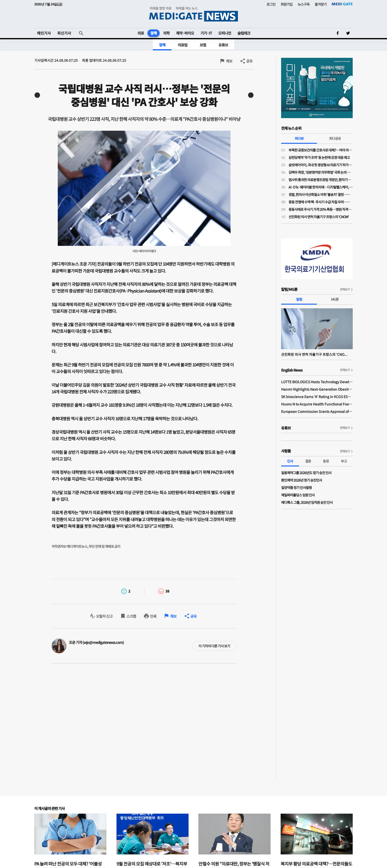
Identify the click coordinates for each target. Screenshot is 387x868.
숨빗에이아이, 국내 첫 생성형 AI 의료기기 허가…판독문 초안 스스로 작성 (321, 165)
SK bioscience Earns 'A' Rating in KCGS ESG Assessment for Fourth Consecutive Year (317, 397)
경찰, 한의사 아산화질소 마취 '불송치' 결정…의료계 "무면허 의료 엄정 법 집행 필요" (321, 194)
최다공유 (335, 138)
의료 (141, 33)
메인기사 (44, 33)
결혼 (308, 461)
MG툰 (335, 299)
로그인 (271, 4)
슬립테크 (244, 33)
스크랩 (131, 616)
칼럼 (299, 299)
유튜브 (223, 45)
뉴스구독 (304, 4)
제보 (229, 61)
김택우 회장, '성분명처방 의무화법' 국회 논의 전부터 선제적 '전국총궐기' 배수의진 (321, 172)
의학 (166, 33)
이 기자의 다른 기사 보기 (214, 646)
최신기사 (64, 33)
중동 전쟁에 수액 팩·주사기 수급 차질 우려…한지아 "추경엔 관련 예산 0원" (321, 202)
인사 (290, 461)
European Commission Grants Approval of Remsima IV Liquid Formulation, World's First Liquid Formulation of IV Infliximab (317, 411)
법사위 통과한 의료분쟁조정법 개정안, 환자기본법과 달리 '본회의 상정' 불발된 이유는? (321, 180)
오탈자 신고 (104, 616)
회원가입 (287, 4)
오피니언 (225, 33)
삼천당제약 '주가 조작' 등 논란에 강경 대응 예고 (319, 157)
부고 (344, 461)
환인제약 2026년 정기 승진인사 (302, 480)
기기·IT (206, 33)
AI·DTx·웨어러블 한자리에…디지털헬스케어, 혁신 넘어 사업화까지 (321, 187)
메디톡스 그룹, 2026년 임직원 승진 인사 (307, 502)
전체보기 (345, 289)
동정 (326, 461)
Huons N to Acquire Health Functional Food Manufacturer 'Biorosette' (317, 404)
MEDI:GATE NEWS (193, 14)
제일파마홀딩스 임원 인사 (298, 495)
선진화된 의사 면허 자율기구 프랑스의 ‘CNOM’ (319, 217)
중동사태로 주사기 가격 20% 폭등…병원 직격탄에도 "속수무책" (321, 209)
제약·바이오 (185, 33)
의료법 (183, 45)
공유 (249, 61)
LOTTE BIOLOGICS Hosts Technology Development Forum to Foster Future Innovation (317, 382)
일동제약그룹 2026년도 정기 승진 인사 (306, 473)
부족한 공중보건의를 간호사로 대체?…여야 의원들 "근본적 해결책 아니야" (321, 150)
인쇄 (153, 616)
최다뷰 (299, 138)
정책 (154, 33)
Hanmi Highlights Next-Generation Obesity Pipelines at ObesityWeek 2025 (317, 389)
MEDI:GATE (342, 4)
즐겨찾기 (321, 4)
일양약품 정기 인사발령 (296, 487)
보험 (203, 45)
